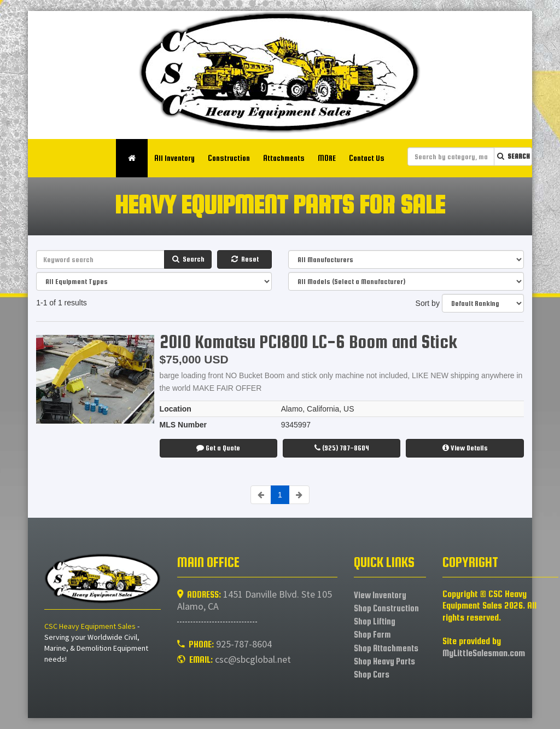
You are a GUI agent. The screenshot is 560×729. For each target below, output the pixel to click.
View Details (465, 448)
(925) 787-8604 (342, 448)
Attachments (291, 158)
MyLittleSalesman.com (484, 653)
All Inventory (182, 158)
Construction (237, 158)
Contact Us (374, 158)
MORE (334, 158)
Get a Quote (218, 448)
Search (513, 156)
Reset (244, 259)
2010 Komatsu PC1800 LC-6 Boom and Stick (308, 342)
